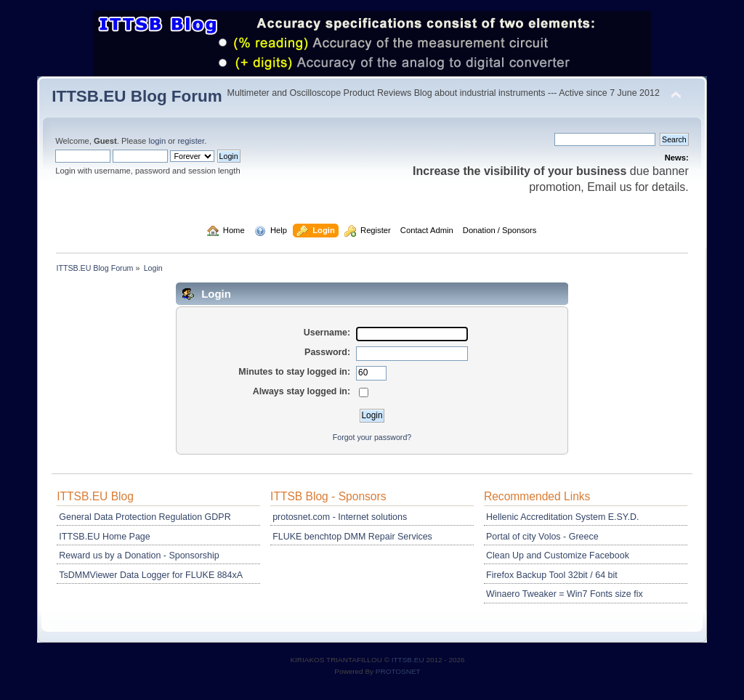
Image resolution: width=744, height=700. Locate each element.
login (157, 141)
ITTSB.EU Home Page (104, 537)
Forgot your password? (372, 437)
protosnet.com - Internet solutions (340, 517)
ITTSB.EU (409, 660)
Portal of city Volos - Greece (542, 537)
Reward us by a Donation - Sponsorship (139, 555)
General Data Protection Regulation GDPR (145, 517)
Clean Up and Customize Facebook (558, 555)
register (191, 141)
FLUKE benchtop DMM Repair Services (352, 537)
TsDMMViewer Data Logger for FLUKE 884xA (151, 575)
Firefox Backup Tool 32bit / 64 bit (552, 575)
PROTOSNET (398, 671)
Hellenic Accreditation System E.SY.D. (562, 517)
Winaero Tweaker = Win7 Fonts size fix (565, 594)
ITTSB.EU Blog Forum (137, 96)
